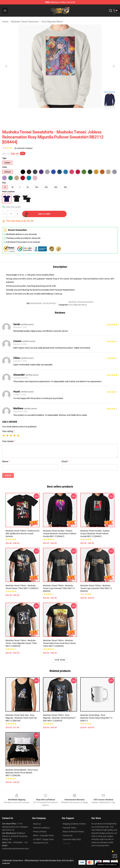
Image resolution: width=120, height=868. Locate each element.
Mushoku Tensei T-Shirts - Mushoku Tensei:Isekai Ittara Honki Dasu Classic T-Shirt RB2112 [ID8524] (59, 643)
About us (37, 824)
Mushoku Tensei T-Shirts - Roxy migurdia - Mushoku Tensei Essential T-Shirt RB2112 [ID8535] (59, 718)
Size (4, 183)
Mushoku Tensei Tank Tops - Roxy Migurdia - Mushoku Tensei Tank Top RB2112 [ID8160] (21, 718)
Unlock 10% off (115, 856)
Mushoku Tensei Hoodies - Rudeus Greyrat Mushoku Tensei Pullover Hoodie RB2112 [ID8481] (95, 534)
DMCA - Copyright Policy (43, 835)
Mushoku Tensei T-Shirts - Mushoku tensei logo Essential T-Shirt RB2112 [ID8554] (96, 588)
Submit (8, 475)
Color (5, 167)
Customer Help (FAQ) (72, 839)
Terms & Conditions (41, 828)
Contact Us (67, 835)
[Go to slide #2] (67, 114)
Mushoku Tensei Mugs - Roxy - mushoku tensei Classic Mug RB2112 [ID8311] (96, 718)
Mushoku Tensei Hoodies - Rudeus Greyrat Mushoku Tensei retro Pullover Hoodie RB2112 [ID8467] (60, 534)
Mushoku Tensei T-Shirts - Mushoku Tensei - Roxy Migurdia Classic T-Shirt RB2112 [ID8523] (21, 643)
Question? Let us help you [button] (107, 865)
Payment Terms (69, 828)
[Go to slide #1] (53, 114)
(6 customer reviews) (23, 148)
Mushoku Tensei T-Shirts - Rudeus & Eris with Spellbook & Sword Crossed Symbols (22, 534)
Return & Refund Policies (73, 832)
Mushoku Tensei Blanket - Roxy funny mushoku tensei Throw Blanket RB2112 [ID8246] (22, 773)
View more (60, 660)
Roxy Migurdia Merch (52, 22)
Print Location (8, 192)
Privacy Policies (40, 832)
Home (5, 22)
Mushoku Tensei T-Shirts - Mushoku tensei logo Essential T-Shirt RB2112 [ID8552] (59, 588)
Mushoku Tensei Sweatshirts (81, 302)
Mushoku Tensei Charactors (25, 22)
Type (4, 158)
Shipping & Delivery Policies (74, 824)
